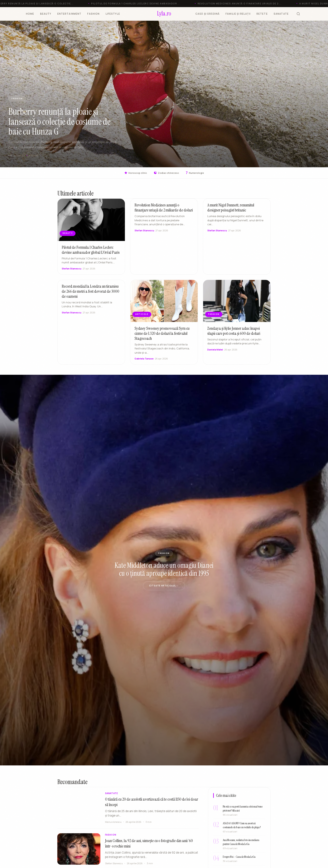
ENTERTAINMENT (69, 14)
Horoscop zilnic (136, 173)
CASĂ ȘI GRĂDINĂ (208, 14)
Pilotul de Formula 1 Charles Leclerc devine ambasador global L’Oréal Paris (91, 253)
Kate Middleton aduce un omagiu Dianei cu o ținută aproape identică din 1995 (164, 569)
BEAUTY (46, 14)
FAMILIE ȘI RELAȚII (238, 14)
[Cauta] (298, 14)
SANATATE (281, 14)
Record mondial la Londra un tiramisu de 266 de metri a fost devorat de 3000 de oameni (90, 295)
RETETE (262, 14)
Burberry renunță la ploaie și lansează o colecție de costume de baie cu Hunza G (59, 122)
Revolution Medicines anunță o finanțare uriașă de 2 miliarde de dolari (164, 211)
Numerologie (195, 173)
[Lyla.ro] (164, 14)
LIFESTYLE (113, 14)
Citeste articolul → (164, 586)
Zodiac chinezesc (166, 173)
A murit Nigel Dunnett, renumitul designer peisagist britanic (231, 211)
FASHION (93, 14)
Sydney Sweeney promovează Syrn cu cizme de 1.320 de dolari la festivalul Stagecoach (162, 337)
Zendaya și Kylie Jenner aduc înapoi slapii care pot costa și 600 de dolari (234, 335)
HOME (30, 14)
